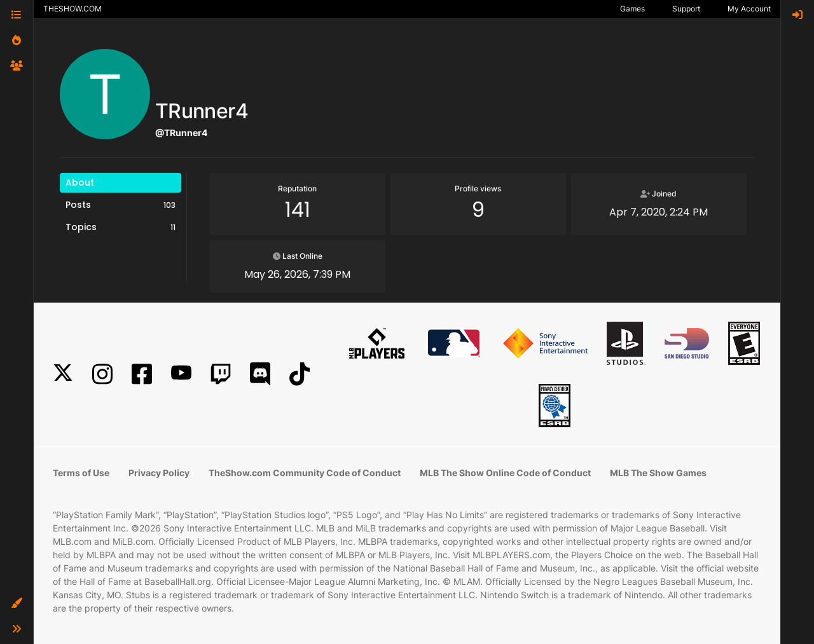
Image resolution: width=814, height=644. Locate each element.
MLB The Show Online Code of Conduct (505, 473)
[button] (17, 603)
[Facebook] (142, 374)
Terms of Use (81, 473)
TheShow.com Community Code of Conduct (305, 473)
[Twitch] (221, 374)
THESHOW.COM (72, 9)
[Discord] (260, 374)
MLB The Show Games (658, 473)
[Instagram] (102, 374)
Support (686, 9)
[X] (63, 374)
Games (632, 9)
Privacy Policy (159, 473)
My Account (749, 9)
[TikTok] (300, 374)
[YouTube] (181, 374)
